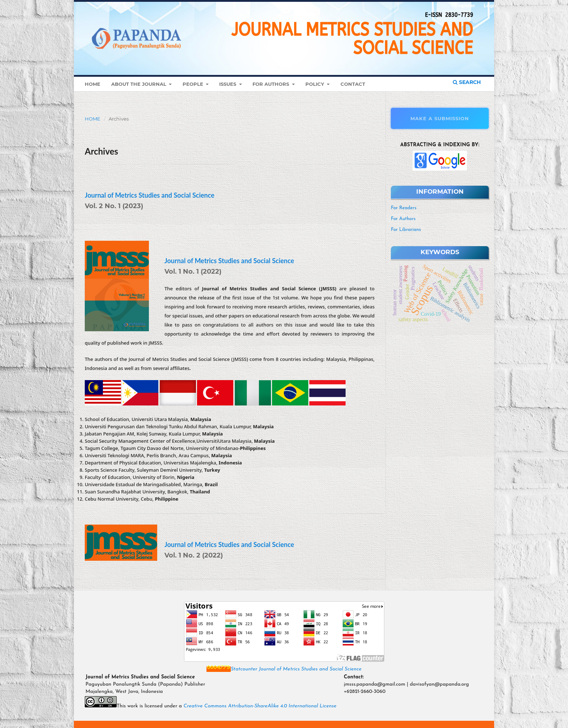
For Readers (404, 208)
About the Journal (139, 84)
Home (93, 84)
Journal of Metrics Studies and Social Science (150, 195)
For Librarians (406, 230)
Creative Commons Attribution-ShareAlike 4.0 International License (260, 706)
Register (465, 5)
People (194, 84)
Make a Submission (440, 118)
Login (491, 5)
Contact (353, 84)
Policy (316, 84)
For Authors (272, 84)
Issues (228, 84)
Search (467, 82)
